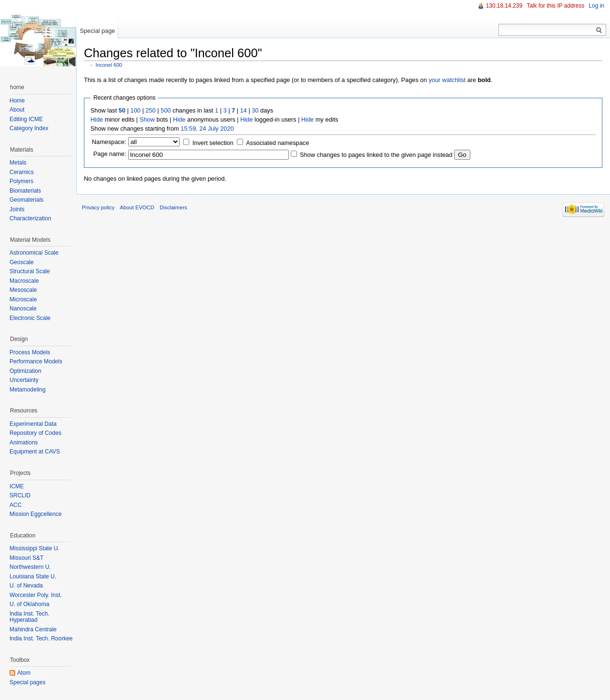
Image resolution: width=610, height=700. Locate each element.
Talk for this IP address (555, 6)
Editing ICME (26, 119)
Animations (24, 443)
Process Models (30, 352)
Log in (596, 6)
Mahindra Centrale (33, 629)
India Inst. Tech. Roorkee (41, 638)
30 (255, 110)
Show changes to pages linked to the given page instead (376, 155)
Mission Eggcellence (36, 514)
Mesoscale (23, 290)
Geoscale (22, 262)
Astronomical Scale (34, 253)
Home (17, 101)
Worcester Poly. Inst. (36, 595)
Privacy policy (98, 207)
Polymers (21, 181)
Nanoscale (23, 309)
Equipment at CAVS (35, 452)
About (17, 110)
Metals (18, 163)
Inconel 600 (109, 65)
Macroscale (24, 281)
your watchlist (447, 80)
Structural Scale (30, 271)
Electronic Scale (30, 318)
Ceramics (22, 172)
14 (244, 110)
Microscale (23, 299)
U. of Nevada (26, 586)
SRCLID (20, 495)
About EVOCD (137, 207)
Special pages (27, 682)
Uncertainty (24, 380)
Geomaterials (26, 200)
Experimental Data (33, 424)
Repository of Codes (36, 433)
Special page (97, 31)
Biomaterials (25, 191)
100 (136, 110)
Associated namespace (277, 143)
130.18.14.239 (504, 6)
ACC (15, 505)
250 (150, 110)
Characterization (30, 218)
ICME (17, 486)
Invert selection (213, 143)
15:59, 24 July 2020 (207, 129)
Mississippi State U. (35, 548)
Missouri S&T (26, 558)
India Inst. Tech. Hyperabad (30, 617)
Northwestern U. (30, 567)
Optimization (25, 371)
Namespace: (109, 142)
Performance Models (36, 361)
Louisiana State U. (33, 576)
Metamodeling (27, 390)
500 (166, 110)
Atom (24, 673)
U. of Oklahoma (29, 604)
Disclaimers (173, 207)
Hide (97, 119)
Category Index (29, 128)
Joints (17, 209)
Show (147, 119)
